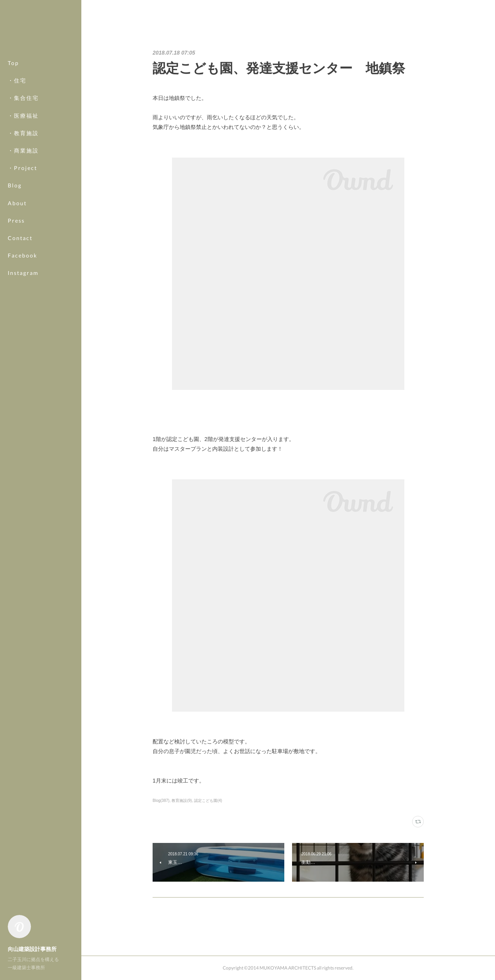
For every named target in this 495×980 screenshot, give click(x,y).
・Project (22, 168)
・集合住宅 (23, 98)
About (17, 203)
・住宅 (17, 80)
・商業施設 (23, 150)
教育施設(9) (182, 801)
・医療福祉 (23, 116)
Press (16, 221)
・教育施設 (23, 133)
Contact (20, 238)
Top (13, 63)
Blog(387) (161, 801)
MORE (17, 255)
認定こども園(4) (208, 801)
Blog (15, 185)
